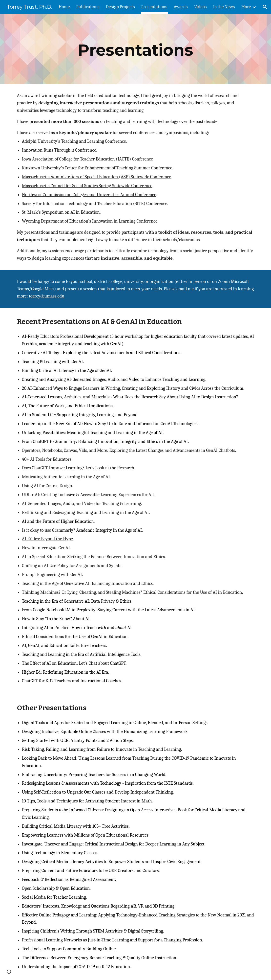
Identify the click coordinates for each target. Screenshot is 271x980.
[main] (135, 49)
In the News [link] (224, 7)
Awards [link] (181, 7)
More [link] (246, 7)
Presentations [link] (154, 7)
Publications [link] (88, 7)
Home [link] (64, 7)
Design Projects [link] (120, 7)
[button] (265, 7)
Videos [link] (200, 7)
